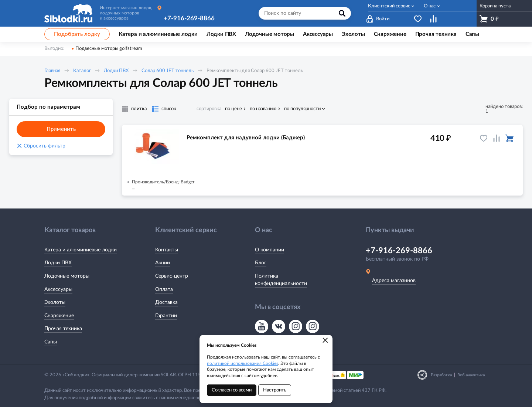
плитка (139, 109)
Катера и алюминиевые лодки (81, 250)
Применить (61, 129)
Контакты (167, 250)
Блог (261, 263)
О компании (270, 250)
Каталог (82, 71)
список (169, 109)
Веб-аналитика (471, 375)
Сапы (51, 342)
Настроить (275, 390)
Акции (163, 263)
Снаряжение (59, 316)
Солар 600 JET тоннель (168, 71)
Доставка (166, 302)
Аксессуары (58, 289)
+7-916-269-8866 (189, 18)
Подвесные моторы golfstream (109, 49)
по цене (233, 109)
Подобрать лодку (77, 34)
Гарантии (166, 316)
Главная (52, 71)
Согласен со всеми (232, 390)
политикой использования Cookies (243, 363)
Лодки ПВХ (116, 71)
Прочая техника (63, 329)
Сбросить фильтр (41, 146)
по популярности (302, 109)
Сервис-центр (172, 276)
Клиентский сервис (389, 6)
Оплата (164, 289)
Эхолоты (55, 302)
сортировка (209, 109)
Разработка (441, 375)
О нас (430, 6)
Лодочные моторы (67, 276)
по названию (263, 109)
